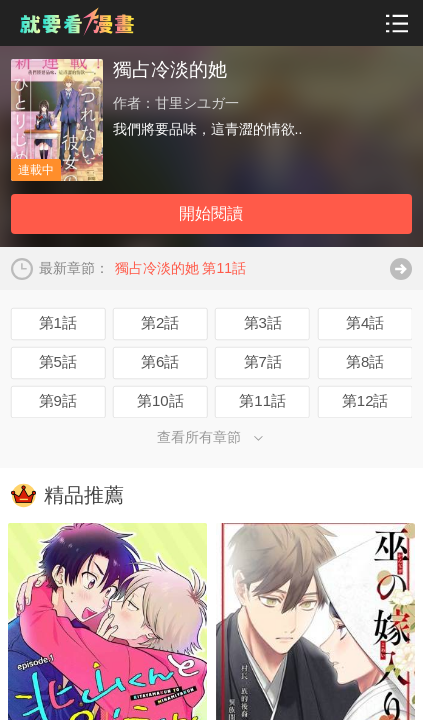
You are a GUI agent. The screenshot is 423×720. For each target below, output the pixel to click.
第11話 (262, 400)
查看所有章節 (211, 437)
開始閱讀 (211, 213)
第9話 (58, 400)
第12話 (365, 400)
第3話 (263, 322)
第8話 (365, 361)
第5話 (58, 361)
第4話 (365, 322)
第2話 (160, 322)
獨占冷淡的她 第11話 (180, 268)
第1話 (58, 322)
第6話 (160, 361)
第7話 (263, 361)
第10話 (160, 400)
